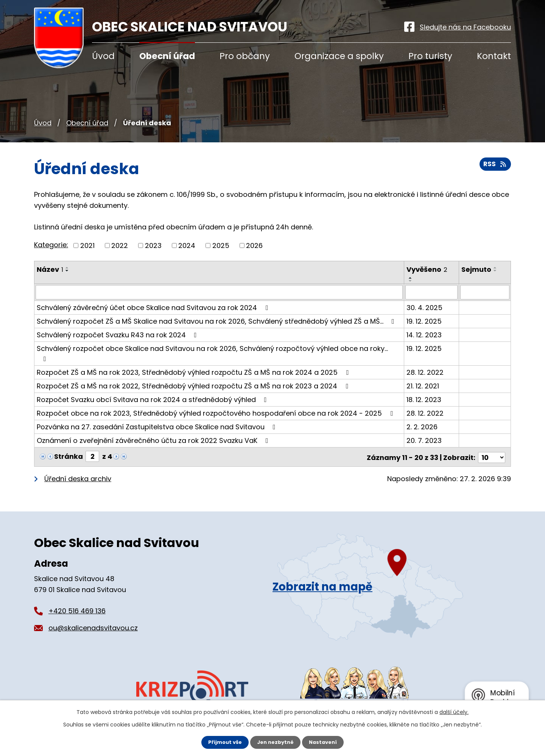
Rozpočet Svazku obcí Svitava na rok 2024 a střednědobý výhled (153, 383)
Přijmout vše (222, 742)
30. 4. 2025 (425, 302)
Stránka (69, 440)
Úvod (43, 123)
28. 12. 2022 (425, 356)
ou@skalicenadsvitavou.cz (93, 610)
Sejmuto (477, 269)
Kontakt (494, 56)
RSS (495, 167)
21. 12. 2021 (423, 370)
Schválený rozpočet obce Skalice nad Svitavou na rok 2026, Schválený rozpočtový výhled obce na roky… (219, 342)
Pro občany (245, 56)
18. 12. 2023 (424, 383)
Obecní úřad (87, 123)
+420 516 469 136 (77, 593)
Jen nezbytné (275, 742)
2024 (187, 246)
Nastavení (325, 742)
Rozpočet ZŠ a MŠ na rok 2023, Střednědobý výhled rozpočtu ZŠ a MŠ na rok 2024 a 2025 (194, 356)
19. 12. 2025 (424, 315)
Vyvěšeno (427, 269)
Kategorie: (51, 245)
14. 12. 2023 (424, 329)
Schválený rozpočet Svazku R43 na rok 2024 (118, 329)
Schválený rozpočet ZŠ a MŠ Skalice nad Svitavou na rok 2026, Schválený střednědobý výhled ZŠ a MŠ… (217, 315)
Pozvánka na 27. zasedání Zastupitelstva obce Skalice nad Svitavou (158, 411)
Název (50, 269)
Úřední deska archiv (78, 461)
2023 (153, 246)
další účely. (454, 712)
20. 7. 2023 (424, 424)
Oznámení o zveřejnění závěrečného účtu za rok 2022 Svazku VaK (154, 424)
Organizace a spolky (339, 56)
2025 (221, 246)
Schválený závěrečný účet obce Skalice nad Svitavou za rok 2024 (154, 302)
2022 (120, 246)
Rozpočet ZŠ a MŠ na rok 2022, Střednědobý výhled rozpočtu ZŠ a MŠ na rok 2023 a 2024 (194, 370)
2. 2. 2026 (422, 411)
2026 (254, 246)
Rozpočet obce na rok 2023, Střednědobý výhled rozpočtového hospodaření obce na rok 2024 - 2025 (216, 397)
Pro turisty (430, 56)
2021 (87, 246)
